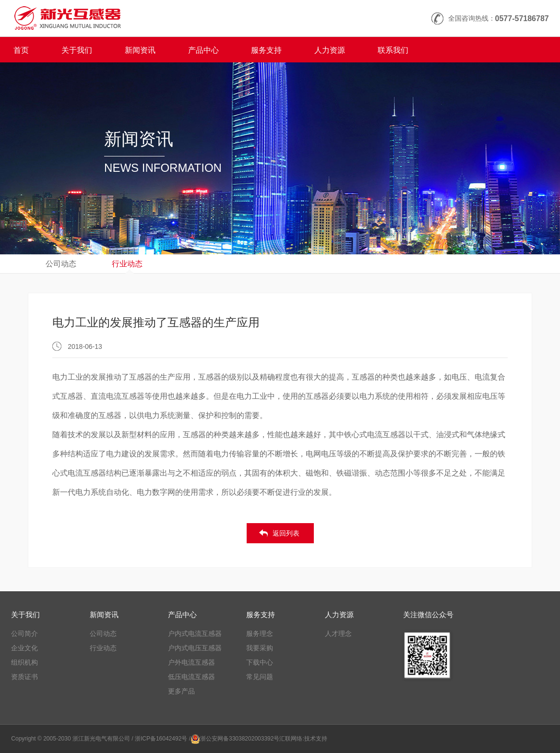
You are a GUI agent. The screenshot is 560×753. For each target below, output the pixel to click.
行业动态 (127, 264)
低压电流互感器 (191, 677)
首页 (21, 50)
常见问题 (260, 677)
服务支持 (266, 50)
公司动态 (61, 264)
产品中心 (203, 50)
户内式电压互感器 (195, 648)
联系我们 (393, 50)
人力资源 (330, 50)
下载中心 (260, 662)
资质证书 (24, 677)
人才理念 (338, 633)
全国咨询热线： (499, 18)
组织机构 (24, 662)
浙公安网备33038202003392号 (240, 739)
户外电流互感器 (191, 662)
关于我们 (77, 50)
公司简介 (24, 633)
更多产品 (181, 691)
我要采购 (260, 648)
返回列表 (286, 533)
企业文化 (24, 648)
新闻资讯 (140, 50)
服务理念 (260, 633)
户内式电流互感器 (195, 633)
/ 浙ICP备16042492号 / (161, 739)
